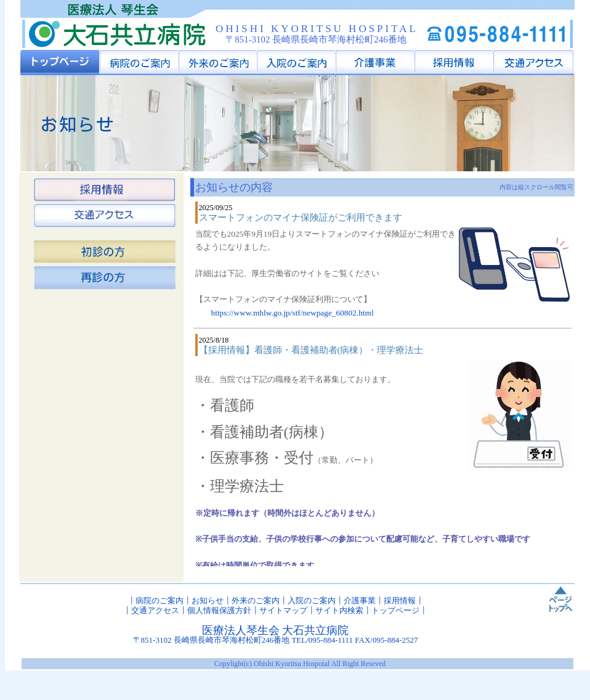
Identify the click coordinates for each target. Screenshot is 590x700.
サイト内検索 (339, 610)
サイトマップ (283, 610)
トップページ (395, 610)
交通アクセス (155, 610)
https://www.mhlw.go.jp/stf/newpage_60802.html (293, 313)
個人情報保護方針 (219, 610)
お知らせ (208, 600)
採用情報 (400, 600)
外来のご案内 (256, 600)
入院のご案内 (312, 600)
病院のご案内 (160, 600)
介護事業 (360, 600)
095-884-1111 (331, 640)
